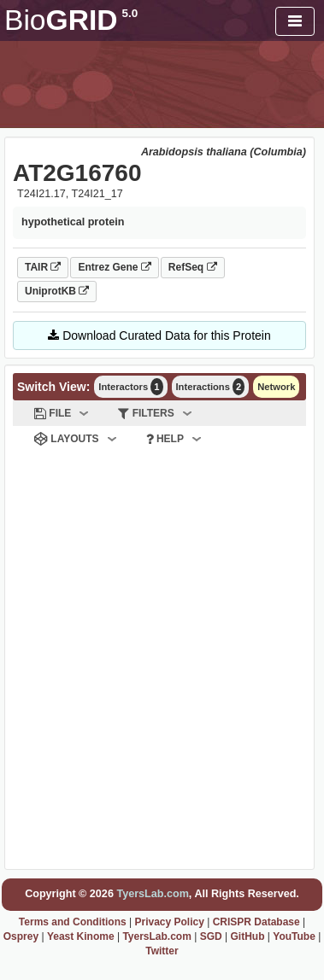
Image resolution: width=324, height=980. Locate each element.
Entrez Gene (114, 267)
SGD (211, 936)
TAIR (43, 267)
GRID (71, 20)
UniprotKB (57, 291)
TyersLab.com (152, 894)
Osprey (21, 936)
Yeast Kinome (81, 936)
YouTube (294, 936)
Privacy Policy (169, 922)
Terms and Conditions (73, 922)
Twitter (162, 951)
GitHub (247, 936)
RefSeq (193, 267)
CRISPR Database (256, 922)
